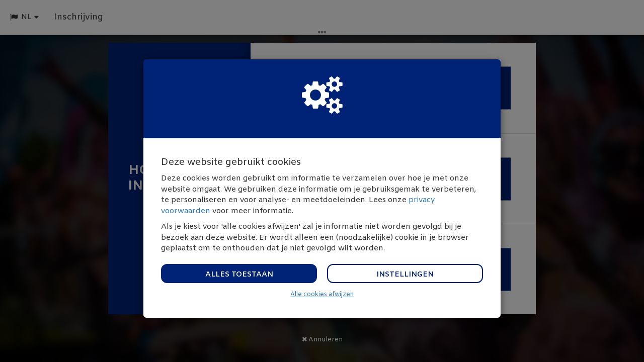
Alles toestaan (239, 275)
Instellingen (405, 275)
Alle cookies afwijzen (322, 295)
